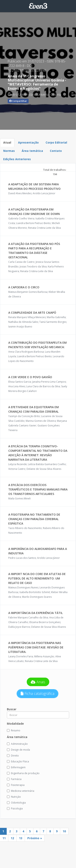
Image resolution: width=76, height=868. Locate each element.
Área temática (32, 151)
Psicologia (15, 808)
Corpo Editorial (56, 142)
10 (64, 831)
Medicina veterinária (21, 791)
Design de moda (18, 750)
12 (12, 838)
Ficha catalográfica (37, 693)
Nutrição (14, 797)
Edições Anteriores (17, 159)
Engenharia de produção (23, 773)
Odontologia (16, 803)
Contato (56, 151)
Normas (9, 151)
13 (21, 838)
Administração (17, 744)
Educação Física (18, 761)
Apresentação (28, 142)
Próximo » (35, 838)
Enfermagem (16, 767)
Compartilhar (18, 101)
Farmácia (14, 779)
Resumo (14, 730)
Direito (13, 756)
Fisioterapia (16, 785)
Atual (7, 142)
